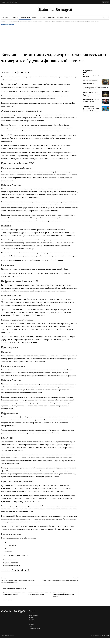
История (61, 17)
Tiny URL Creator (105, 636)
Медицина (53, 17)
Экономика (6, 17)
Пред (5, 600)
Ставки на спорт (35, 629)
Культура (44, 17)
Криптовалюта (26, 17)
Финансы (15, 17)
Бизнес (35, 17)
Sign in (106, 2)
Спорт (69, 17)
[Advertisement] (55, 39)
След (10, 600)
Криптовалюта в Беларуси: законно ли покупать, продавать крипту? (8, 24)
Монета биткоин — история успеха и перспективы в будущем (60, 580)
